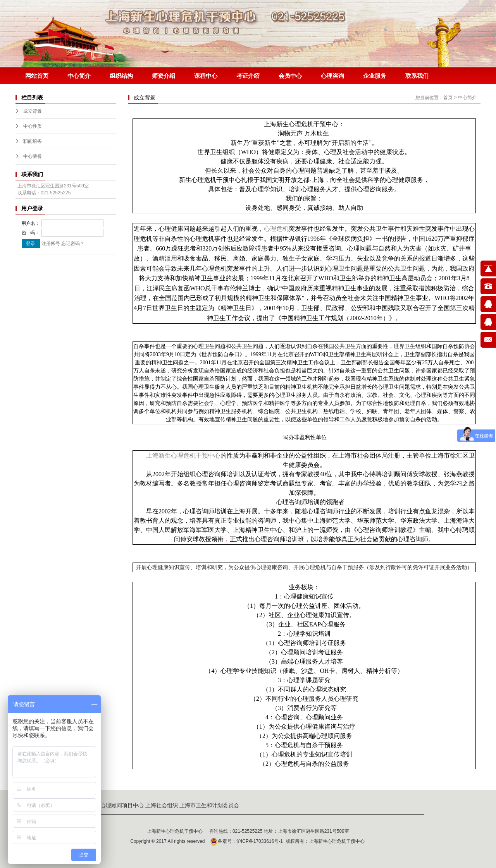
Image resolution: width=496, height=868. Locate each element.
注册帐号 (51, 244)
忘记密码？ (73, 244)
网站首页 (37, 76)
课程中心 (206, 76)
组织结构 (121, 76)
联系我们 (417, 76)
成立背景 (33, 111)
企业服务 (375, 76)
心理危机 (276, 229)
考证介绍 (248, 76)
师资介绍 (164, 76)
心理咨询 (332, 76)
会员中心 (290, 76)
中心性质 (33, 126)
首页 (448, 98)
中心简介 (79, 76)
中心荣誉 (33, 156)
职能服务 (33, 141)
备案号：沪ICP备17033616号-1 (245, 841)
